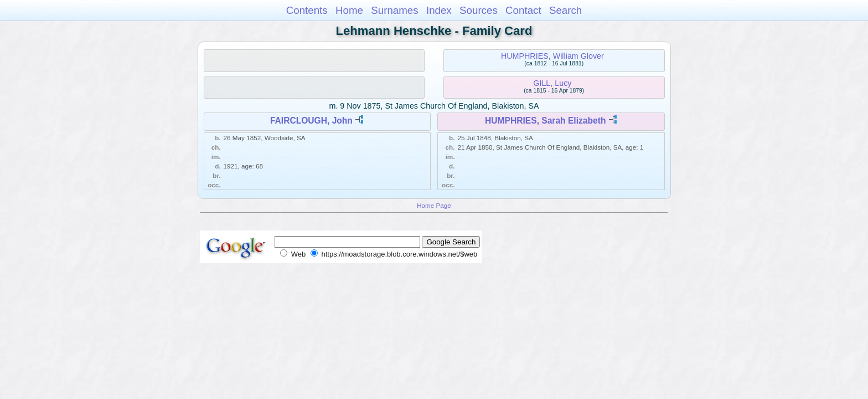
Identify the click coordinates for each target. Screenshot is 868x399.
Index (439, 10)
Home (349, 10)
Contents (307, 10)
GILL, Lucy (552, 83)
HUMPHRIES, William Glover (552, 56)
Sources (479, 10)
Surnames (394, 10)
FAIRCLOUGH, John (311, 121)
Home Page (434, 205)
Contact (523, 10)
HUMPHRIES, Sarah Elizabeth (545, 121)
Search (565, 10)
